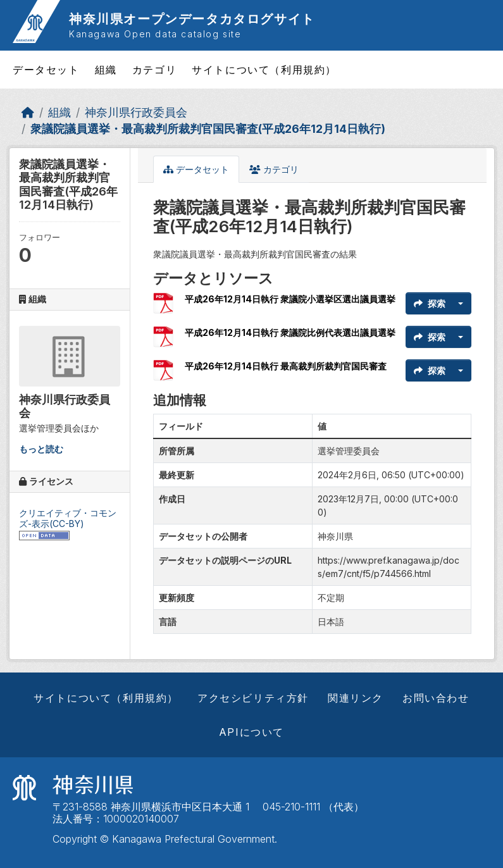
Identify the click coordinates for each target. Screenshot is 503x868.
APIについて (251, 732)
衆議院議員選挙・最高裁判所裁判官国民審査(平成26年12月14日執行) (208, 129)
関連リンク (356, 698)
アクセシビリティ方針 (253, 698)
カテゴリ (154, 70)
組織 (106, 70)
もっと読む (41, 449)
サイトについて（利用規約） (264, 70)
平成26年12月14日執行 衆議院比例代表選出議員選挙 (290, 332)
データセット (46, 70)
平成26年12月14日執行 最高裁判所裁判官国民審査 (286, 366)
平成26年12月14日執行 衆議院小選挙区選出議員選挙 (290, 299)
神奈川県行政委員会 (136, 112)
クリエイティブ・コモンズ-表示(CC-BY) (68, 518)
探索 (430, 303)
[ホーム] (28, 112)
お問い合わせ (436, 698)
